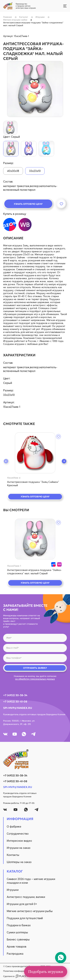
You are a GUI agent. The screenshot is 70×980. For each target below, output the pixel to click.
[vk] (5, 734)
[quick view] (35, 453)
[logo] (35, 759)
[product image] (35, 89)
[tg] (33, 734)
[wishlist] (58, 437)
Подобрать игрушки (46, 972)
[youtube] (15, 734)
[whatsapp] (24, 734)
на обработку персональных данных (35, 679)
